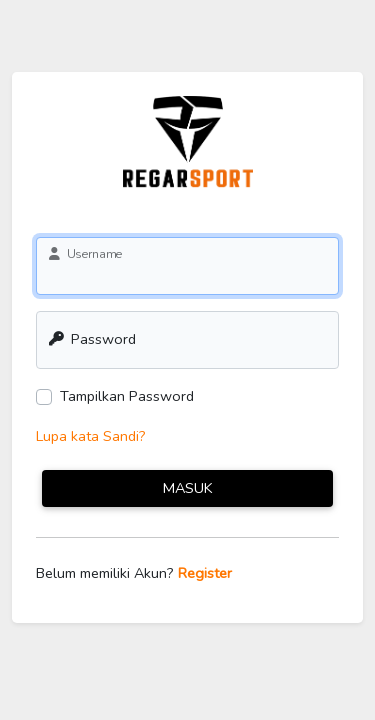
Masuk (188, 488)
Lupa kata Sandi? (91, 436)
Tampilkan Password (127, 396)
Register (205, 573)
